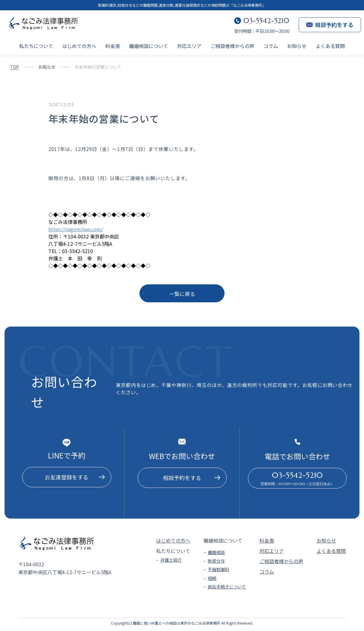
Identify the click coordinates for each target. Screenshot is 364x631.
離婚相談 (216, 552)
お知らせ (297, 46)
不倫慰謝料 (218, 569)
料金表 (113, 46)
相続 (212, 578)
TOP (14, 67)
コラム (271, 46)
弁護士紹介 (171, 560)
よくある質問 (330, 46)
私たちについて (36, 46)
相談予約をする (330, 25)
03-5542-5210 (266, 21)
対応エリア (189, 46)
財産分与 (216, 561)
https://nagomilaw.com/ (76, 229)
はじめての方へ (79, 46)
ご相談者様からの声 (232, 46)
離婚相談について (149, 46)
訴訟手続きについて (227, 587)
